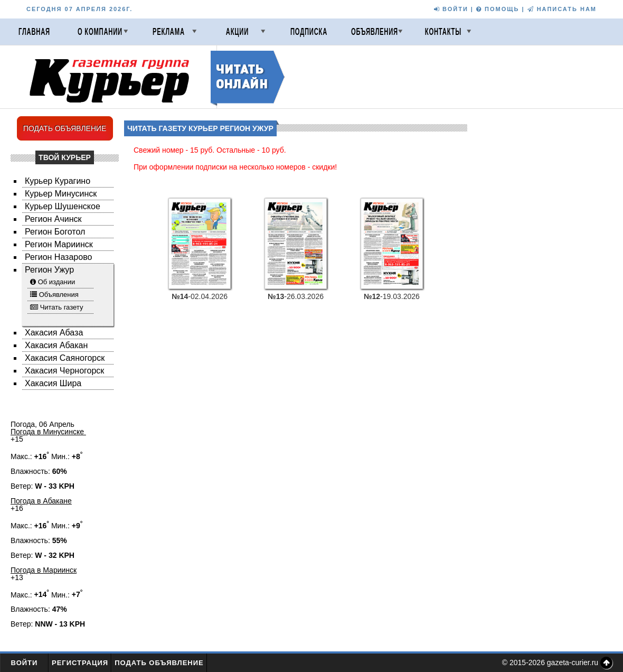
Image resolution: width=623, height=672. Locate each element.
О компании (100, 32)
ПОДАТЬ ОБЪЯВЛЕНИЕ (65, 128)
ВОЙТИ (451, 9)
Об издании (57, 282)
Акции (237, 32)
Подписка (309, 32)
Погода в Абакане (41, 501)
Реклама (169, 32)
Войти (25, 663)
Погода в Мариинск (44, 570)
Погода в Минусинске (48, 432)
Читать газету (62, 307)
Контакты (443, 32)
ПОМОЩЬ (498, 9)
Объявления (375, 32)
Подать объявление (159, 663)
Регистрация (80, 663)
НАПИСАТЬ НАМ (562, 9)
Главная (34, 32)
